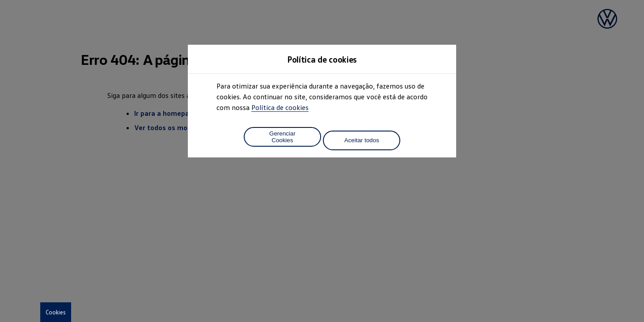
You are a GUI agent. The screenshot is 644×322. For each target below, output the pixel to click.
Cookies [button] (56, 312)
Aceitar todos (362, 140)
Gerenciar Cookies (282, 137)
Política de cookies (280, 107)
